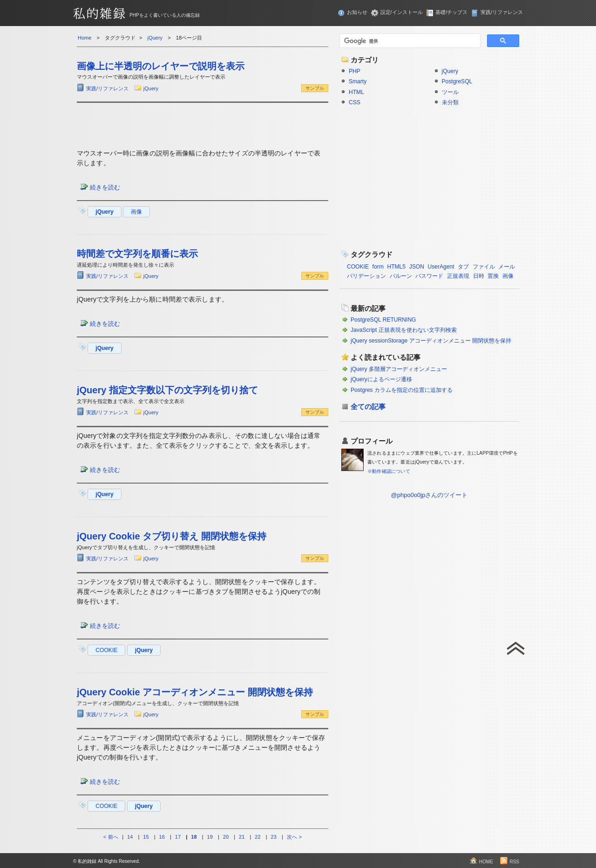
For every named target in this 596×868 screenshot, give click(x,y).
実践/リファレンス (502, 12)
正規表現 (458, 276)
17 (178, 837)
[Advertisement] (203, 124)
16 (162, 837)
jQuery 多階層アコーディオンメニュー (399, 369)
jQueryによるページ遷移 (381, 379)
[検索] (409, 41)
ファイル (484, 267)
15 (146, 837)
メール (507, 267)
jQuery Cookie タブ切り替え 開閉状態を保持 (172, 536)
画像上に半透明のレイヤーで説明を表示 (161, 66)
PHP (355, 71)
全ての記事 (368, 407)
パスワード (429, 276)
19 (210, 837)
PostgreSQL (457, 81)
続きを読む (105, 187)
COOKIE (106, 650)
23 (274, 837)
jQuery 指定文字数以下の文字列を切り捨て (167, 390)
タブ (463, 267)
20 (226, 837)
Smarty (358, 81)
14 (130, 837)
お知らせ (357, 12)
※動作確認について (389, 471)
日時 (479, 276)
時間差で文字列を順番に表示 (137, 254)
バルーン (401, 276)
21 (242, 837)
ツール (450, 92)
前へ (113, 837)
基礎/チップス (451, 12)
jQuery (151, 88)
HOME (486, 862)
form (378, 267)
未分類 (450, 102)
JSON (417, 267)
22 (257, 837)
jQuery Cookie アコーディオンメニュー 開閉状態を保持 (195, 692)
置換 (493, 276)
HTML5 (396, 267)
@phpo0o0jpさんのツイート (430, 495)
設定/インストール (402, 12)
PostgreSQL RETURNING (383, 320)
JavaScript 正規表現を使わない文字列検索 (404, 330)
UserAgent (441, 267)
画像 (136, 212)
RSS (514, 862)
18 (194, 837)
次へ (292, 837)
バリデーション (366, 276)
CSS (355, 102)
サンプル (315, 88)
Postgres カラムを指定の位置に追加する (402, 390)
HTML (356, 92)
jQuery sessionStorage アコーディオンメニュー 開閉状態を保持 (431, 341)
